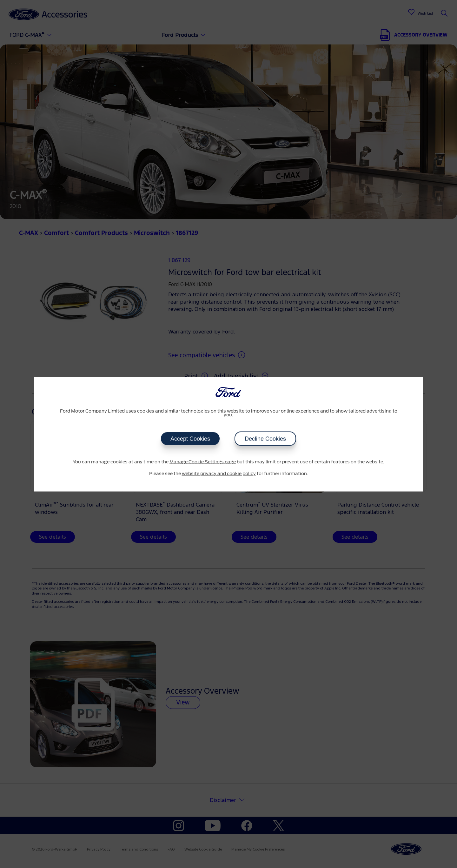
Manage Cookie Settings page (203, 462)
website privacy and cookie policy (219, 474)
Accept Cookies (190, 439)
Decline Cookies (265, 439)
